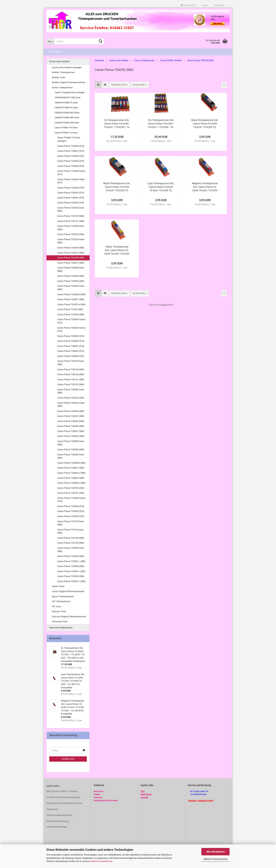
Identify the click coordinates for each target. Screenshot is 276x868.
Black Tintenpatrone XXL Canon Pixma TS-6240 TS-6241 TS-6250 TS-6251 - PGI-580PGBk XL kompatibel (117, 187)
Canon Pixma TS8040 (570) (71, 336)
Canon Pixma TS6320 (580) (71, 276)
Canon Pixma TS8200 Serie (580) (71, 391)
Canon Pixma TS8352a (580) (71, 483)
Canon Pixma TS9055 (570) (71, 516)
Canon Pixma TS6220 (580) (71, 234)
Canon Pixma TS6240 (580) (71, 248)
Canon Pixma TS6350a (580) (71, 294)
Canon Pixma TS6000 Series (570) (71, 173)
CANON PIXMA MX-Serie (67, 123)
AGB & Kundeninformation (59, 815)
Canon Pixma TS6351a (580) (71, 304)
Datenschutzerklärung (101, 861)
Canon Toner (58, 586)
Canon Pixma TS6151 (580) (71, 221)
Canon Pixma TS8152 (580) (71, 384)
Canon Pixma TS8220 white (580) (71, 405)
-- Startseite (54, 52)
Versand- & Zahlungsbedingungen (63, 797)
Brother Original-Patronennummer (69, 82)
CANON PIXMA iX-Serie (66, 108)
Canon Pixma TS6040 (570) (71, 188)
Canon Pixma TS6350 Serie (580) (71, 288)
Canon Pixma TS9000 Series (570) (71, 500)
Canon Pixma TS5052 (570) (71, 156)
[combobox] (119, 85)
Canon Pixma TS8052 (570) (71, 351)
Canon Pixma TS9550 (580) (71, 576)
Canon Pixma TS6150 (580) (71, 216)
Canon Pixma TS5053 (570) (71, 161)
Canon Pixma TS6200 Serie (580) (71, 228)
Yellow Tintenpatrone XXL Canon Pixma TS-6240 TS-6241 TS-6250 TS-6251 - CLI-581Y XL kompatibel (117, 250)
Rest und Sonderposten (61, 628)
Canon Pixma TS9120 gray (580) (70, 531)
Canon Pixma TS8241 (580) (71, 416)
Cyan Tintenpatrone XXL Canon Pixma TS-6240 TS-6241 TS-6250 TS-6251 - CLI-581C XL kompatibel (161, 187)
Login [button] (204, 5)
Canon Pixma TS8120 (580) (71, 369)
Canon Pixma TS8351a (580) (71, 473)
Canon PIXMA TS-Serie (66, 133)
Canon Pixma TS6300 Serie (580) (71, 269)
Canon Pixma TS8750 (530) (71, 488)
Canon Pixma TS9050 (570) (71, 511)
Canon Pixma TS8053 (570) (71, 356)
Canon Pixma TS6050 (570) (71, 193)
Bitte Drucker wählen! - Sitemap (62, 791)
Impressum (52, 809)
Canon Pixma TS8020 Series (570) (71, 329)
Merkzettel (219, 5)
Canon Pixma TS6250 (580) (71, 258)
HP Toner (57, 606)
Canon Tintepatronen (62, 87)
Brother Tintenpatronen (63, 72)
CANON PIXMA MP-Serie (67, 118)
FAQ (143, 791)
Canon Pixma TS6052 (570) (71, 203)
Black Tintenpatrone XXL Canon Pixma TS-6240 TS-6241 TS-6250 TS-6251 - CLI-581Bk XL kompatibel (205, 124)
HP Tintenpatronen (61, 601)
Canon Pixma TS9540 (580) (71, 566)
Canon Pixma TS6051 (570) (71, 198)
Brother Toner (59, 77)
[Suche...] (50, 41)
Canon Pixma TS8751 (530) (71, 493)
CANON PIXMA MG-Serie (67, 113)
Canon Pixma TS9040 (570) (71, 506)
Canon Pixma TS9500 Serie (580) (71, 550)
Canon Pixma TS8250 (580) (71, 426)
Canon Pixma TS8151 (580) (71, 379)
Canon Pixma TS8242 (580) (71, 421)
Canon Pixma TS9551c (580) (71, 581)
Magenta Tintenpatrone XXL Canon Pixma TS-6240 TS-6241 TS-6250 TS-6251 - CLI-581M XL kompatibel (205, 187)
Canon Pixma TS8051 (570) (71, 346)
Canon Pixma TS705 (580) (70, 309)
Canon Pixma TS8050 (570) (71, 341)
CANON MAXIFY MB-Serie (68, 97)
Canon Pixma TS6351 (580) (71, 299)
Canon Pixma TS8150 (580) (71, 374)
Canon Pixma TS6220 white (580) (71, 241)
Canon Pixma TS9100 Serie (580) (71, 523)
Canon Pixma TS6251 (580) (71, 263)
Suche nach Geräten (59, 61)
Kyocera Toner (59, 611)
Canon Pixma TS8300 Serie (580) (71, 443)
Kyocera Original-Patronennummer (69, 616)
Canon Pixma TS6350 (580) (71, 281)
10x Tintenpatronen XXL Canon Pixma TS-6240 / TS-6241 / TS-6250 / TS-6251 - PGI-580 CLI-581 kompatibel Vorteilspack (161, 124)
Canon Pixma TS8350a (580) (71, 463)
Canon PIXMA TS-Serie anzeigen (69, 139)
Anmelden (68, 759)
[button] (188, 5)
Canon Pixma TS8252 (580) (71, 436)
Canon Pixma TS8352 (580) (71, 478)
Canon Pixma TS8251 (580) (71, 431)
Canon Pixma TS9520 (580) (71, 556)
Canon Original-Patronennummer (68, 591)
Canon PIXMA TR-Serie (66, 128)
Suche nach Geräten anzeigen (67, 67)
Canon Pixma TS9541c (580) (71, 571)
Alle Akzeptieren (216, 852)
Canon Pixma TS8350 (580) (71, 449)
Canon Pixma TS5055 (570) (71, 166)
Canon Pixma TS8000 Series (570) (71, 321)
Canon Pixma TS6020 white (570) (71, 181)
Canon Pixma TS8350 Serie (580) (71, 456)
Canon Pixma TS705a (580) (71, 314)
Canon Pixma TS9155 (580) (71, 543)
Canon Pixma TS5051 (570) (71, 151)
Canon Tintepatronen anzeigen (70, 92)
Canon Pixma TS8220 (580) (71, 398)
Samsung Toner (60, 621)
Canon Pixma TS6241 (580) (71, 253)
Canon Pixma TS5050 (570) (71, 146)
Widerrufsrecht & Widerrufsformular (64, 803)
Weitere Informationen (215, 859)
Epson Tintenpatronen (63, 596)
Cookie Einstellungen (57, 827)
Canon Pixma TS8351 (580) (71, 468)
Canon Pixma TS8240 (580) (71, 411)
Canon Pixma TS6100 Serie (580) (71, 209)
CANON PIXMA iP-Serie (66, 103)
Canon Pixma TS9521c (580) (71, 561)
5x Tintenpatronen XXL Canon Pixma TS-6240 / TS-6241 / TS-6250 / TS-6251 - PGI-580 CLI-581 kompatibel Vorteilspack (117, 124)
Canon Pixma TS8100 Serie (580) (71, 363)
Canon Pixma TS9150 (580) (71, 538)
